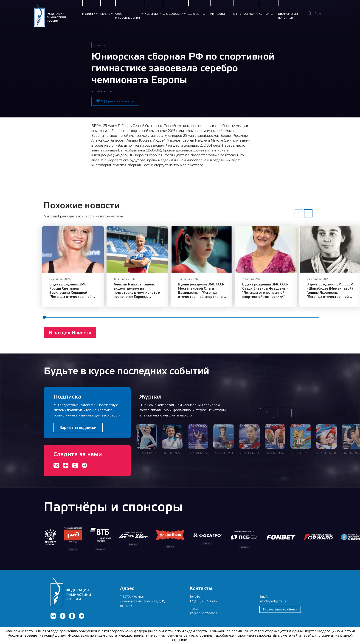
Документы (197, 14)
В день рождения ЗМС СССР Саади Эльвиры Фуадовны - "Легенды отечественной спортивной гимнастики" (281, 294)
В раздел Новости (70, 336)
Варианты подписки (78, 427)
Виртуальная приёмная (280, 609)
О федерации (173, 14)
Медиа (105, 14)
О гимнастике (243, 14)
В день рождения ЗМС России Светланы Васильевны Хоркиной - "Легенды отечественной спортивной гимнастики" (74, 296)
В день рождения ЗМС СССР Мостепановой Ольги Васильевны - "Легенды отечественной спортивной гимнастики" (211, 296)
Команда (151, 14)
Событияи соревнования (128, 16)
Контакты (266, 14)
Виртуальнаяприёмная (288, 16)
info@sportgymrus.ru (274, 601)
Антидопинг (219, 14)
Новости (89, 14)
